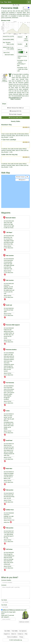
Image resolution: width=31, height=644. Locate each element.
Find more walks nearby (15, 118)
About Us (14, 634)
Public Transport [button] (20, 177)
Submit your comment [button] (24, 622)
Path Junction (8, 256)
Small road (7, 305)
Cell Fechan (8, 549)
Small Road (8, 440)
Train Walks (15, 631)
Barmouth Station (9, 218)
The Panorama (8, 383)
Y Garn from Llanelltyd (9, 140)
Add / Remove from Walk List (16, 108)
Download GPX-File (15, 111)
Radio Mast (8, 469)
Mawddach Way (6, 125)
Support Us (7, 634)
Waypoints (22, 180)
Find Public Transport (15, 114)
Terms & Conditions (12, 637)
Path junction (8, 490)
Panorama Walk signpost (11, 325)
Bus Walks (7, 631)
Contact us (20, 634)
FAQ (26, 634)
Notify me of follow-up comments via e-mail (15, 610)
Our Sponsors (23, 631)
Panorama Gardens (10, 350)
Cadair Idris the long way (9, 155)
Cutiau (6, 411)
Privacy (21, 637)
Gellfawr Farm (8, 510)
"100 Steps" (8, 232)
